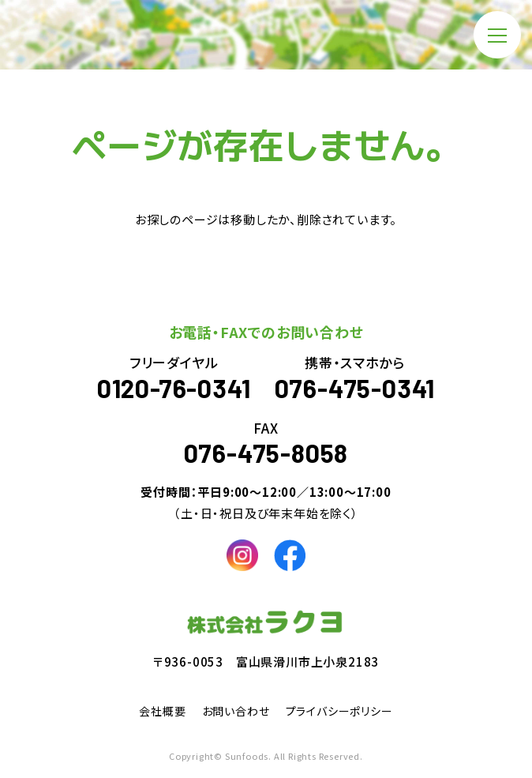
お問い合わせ (236, 711)
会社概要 (162, 711)
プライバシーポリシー (339, 711)
